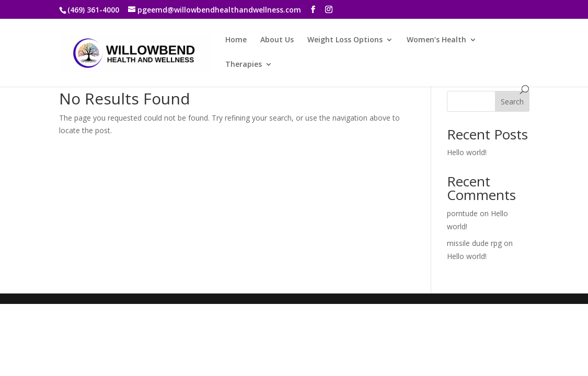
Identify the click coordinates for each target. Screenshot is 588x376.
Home (236, 40)
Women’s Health (436, 40)
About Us (277, 40)
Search (512, 102)
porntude (462, 213)
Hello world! (467, 152)
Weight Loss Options (345, 40)
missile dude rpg (474, 243)
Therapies (244, 65)
